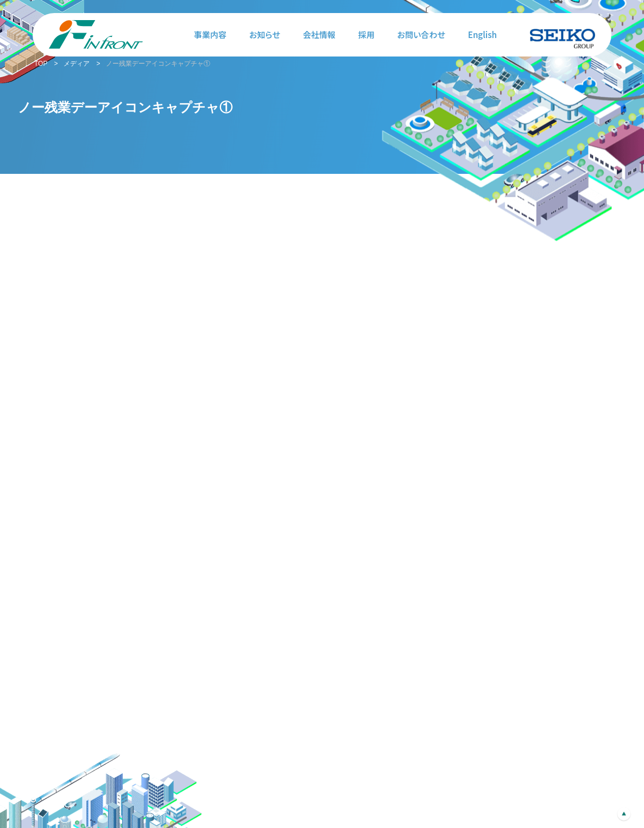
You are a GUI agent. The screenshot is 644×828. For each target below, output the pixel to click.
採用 (367, 34)
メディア (77, 64)
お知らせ (265, 34)
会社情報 (319, 34)
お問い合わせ (421, 34)
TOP (41, 64)
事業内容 (210, 34)
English (482, 34)
